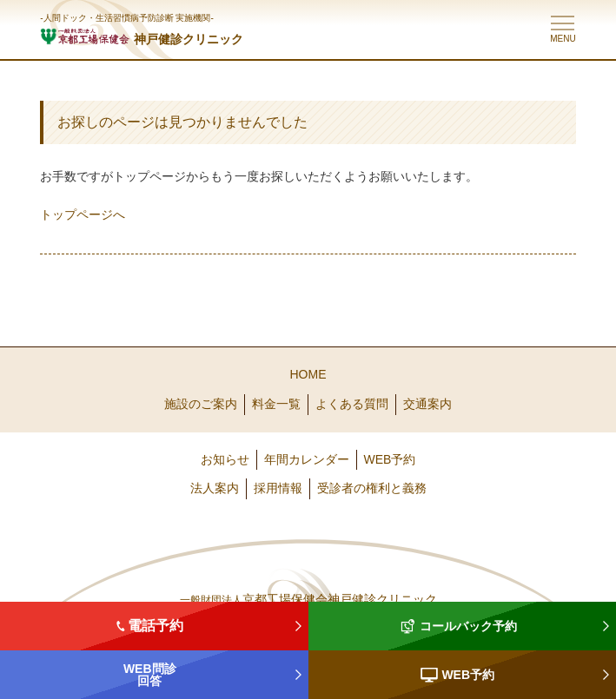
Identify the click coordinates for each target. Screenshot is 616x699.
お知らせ (225, 459)
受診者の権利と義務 (372, 488)
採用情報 (278, 488)
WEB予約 (390, 459)
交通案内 (427, 404)
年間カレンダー (307, 459)
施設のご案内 (201, 404)
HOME (308, 374)
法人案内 (215, 488)
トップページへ (83, 214)
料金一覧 (276, 404)
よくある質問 (352, 404)
